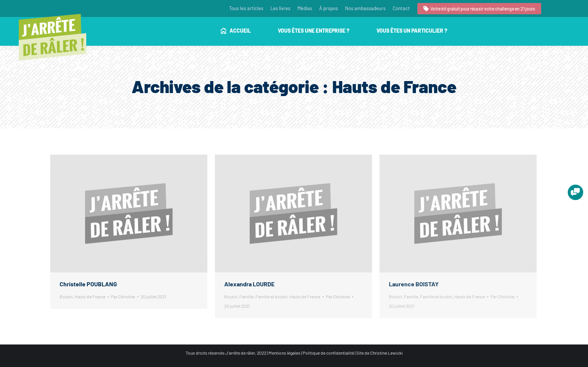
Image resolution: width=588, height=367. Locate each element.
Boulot (66, 296)
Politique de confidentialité (328, 353)
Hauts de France (90, 296)
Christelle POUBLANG (88, 284)
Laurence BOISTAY (414, 284)
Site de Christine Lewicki (379, 353)
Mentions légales (284, 353)
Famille (246, 296)
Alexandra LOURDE (249, 284)
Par (123, 296)
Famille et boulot (271, 296)
